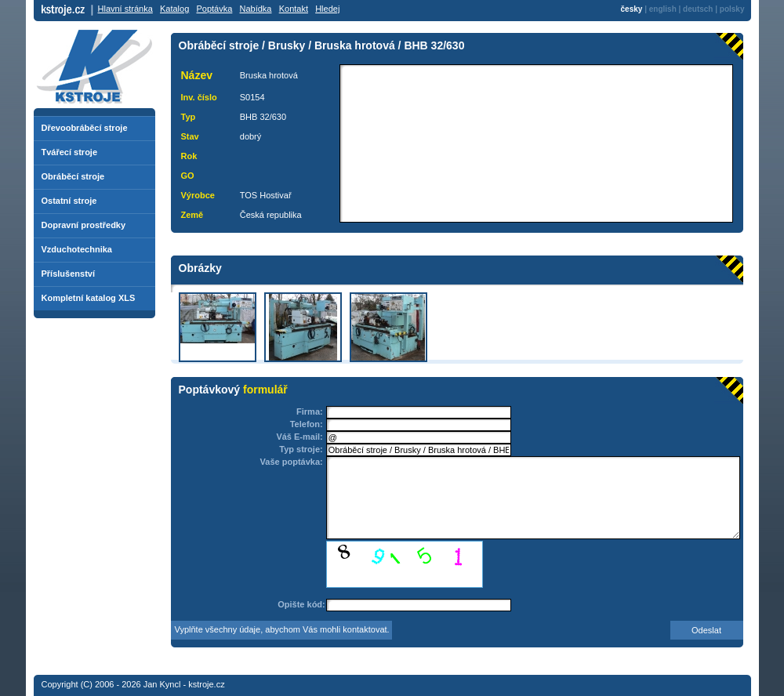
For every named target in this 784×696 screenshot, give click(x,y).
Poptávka (214, 9)
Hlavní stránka (125, 9)
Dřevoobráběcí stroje (85, 128)
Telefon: (307, 424)
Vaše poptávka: (292, 462)
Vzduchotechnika (77, 249)
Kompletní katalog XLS (89, 298)
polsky (732, 9)
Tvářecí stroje (70, 152)
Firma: (310, 411)
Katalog (174, 9)
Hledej (327, 9)
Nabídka (256, 9)
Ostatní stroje (69, 201)
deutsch (698, 9)
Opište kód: (301, 604)
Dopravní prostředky (84, 225)
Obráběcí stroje (73, 176)
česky (632, 9)
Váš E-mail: (299, 437)
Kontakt (294, 9)
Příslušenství (68, 274)
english (663, 9)
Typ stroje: (301, 449)
